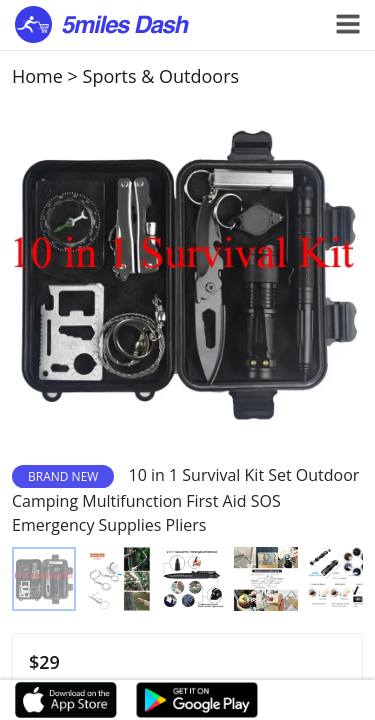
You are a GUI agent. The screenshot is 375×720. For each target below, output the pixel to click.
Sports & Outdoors (161, 76)
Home (37, 76)
